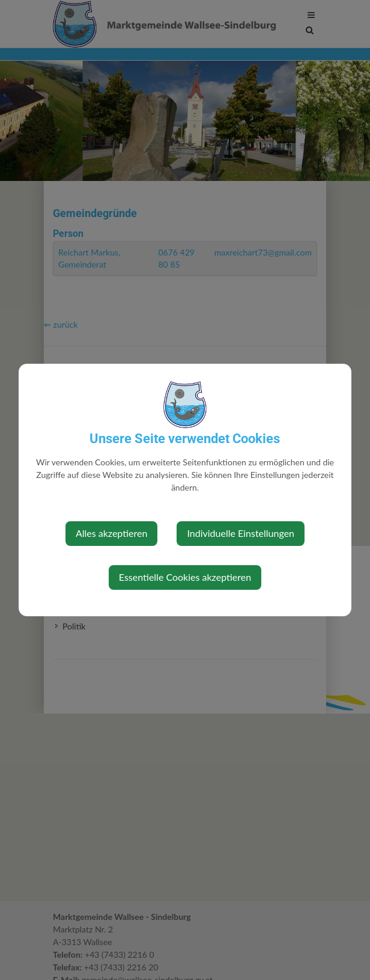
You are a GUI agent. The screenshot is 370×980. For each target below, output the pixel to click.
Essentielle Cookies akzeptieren (185, 577)
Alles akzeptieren (111, 533)
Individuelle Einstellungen (241, 533)
